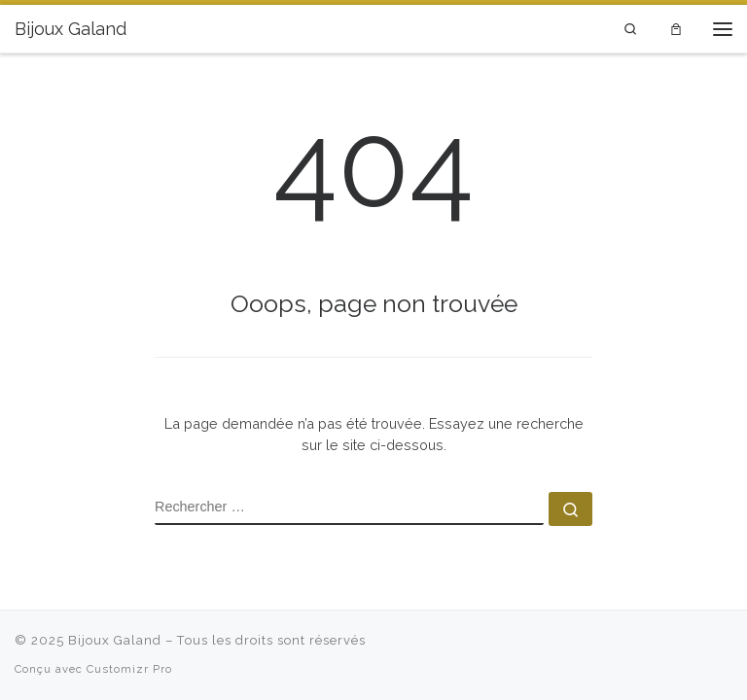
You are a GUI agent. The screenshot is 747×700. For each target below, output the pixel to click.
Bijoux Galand (115, 640)
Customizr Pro (129, 669)
